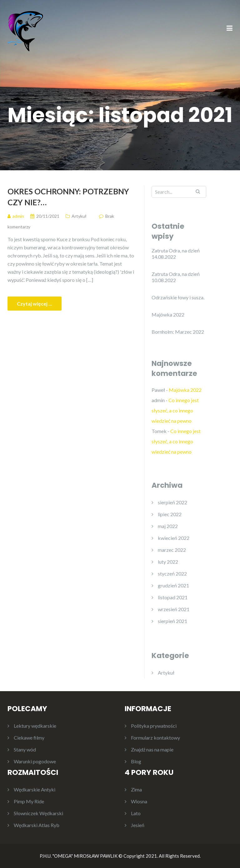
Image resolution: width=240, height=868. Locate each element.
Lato (136, 813)
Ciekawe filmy (29, 738)
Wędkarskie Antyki (35, 789)
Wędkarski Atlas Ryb (37, 825)
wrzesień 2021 (174, 609)
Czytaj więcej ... (35, 304)
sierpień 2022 (172, 502)
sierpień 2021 (172, 621)
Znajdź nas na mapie (152, 749)
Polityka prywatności (154, 726)
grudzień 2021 (173, 585)
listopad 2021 (173, 597)
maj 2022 (168, 526)
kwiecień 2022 (174, 538)
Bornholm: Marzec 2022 (178, 332)
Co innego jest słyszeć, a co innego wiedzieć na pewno (175, 410)
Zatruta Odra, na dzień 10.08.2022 (176, 277)
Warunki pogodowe (35, 761)
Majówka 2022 (168, 314)
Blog (136, 761)
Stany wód (25, 749)
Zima (136, 789)
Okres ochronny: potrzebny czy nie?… (68, 197)
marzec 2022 (172, 550)
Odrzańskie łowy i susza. (178, 297)
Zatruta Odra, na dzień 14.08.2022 (176, 254)
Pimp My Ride (29, 801)
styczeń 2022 (172, 574)
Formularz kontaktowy (155, 738)
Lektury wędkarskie (35, 726)
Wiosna (139, 801)
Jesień (138, 825)
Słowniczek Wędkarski (38, 813)
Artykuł (79, 216)
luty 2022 (168, 562)
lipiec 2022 (170, 514)
